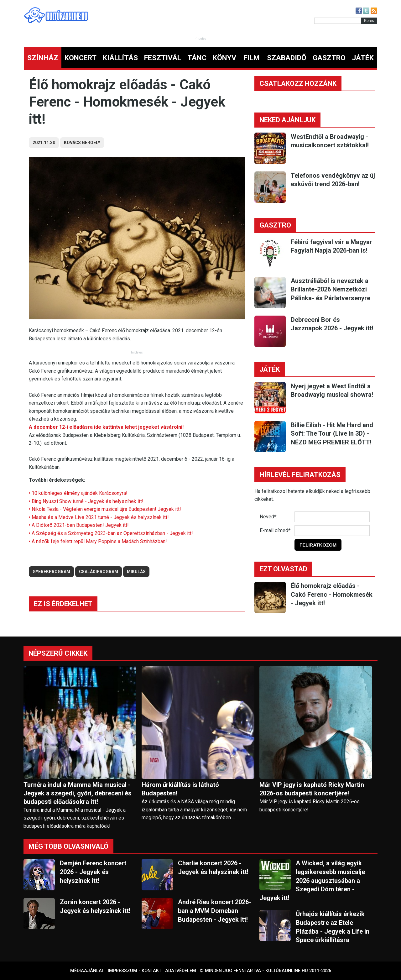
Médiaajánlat (87, 971)
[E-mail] (332, 531)
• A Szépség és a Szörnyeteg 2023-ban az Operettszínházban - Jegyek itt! (111, 533)
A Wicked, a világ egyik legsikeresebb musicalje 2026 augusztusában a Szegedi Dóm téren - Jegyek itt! (312, 880)
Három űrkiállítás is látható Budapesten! (180, 789)
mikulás (136, 572)
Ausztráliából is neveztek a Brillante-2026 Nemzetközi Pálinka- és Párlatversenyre (331, 289)
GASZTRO (329, 58)
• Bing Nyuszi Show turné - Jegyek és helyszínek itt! (86, 501)
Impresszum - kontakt (135, 971)
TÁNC (197, 58)
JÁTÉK (363, 58)
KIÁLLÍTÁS (120, 58)
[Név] (332, 517)
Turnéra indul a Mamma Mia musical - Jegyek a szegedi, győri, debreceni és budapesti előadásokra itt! (78, 793)
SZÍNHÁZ (43, 58)
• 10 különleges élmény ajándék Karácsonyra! (78, 493)
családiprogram (99, 572)
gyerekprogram (51, 572)
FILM (252, 58)
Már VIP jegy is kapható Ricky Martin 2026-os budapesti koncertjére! (312, 789)
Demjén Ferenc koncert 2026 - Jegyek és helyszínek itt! (93, 872)
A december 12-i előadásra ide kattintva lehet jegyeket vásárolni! (107, 427)
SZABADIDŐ (287, 58)
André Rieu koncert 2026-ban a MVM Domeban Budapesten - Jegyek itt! (215, 911)
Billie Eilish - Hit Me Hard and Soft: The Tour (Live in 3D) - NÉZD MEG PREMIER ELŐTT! (332, 434)
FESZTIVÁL (163, 58)
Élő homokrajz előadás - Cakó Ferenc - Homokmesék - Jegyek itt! (332, 594)
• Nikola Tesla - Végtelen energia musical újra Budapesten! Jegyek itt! (105, 509)
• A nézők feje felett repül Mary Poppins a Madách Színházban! (98, 541)
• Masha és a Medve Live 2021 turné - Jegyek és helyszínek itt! (99, 517)
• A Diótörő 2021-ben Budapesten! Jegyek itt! (79, 525)
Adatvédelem (181, 971)
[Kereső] (338, 21)
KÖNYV (224, 58)
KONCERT (81, 58)
